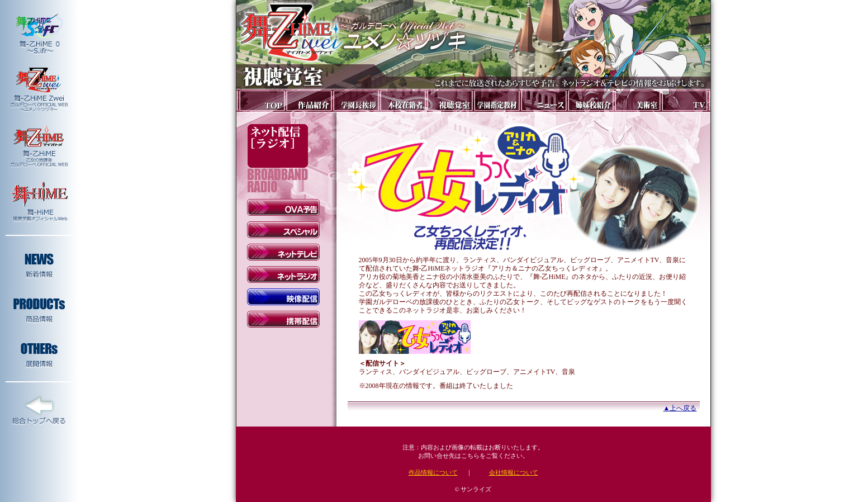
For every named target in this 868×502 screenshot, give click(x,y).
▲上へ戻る (680, 408)
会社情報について (514, 472)
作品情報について (433, 472)
